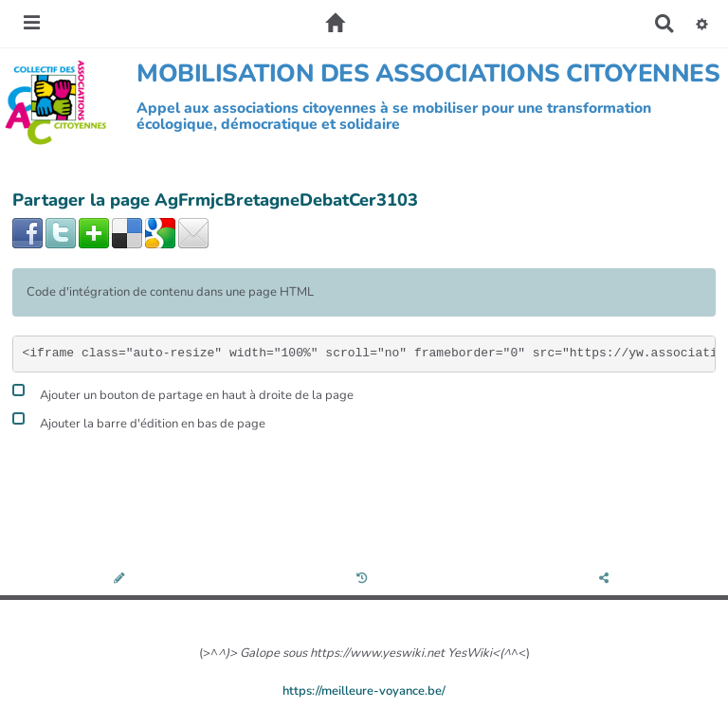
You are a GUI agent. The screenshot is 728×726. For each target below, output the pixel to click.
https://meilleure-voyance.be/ (364, 691)
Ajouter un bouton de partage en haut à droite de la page (183, 393)
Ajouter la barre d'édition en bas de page (139, 421)
